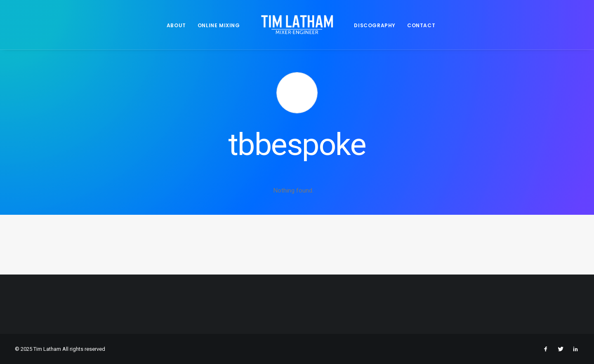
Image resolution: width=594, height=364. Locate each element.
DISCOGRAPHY (375, 25)
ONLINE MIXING (219, 25)
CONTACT (421, 25)
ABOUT (176, 25)
